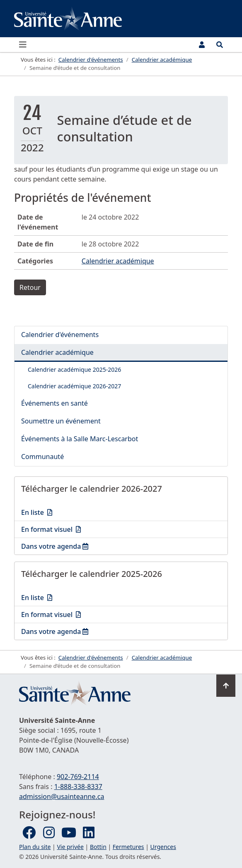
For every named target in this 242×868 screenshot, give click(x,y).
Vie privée (70, 847)
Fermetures (128, 847)
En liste (77, 512)
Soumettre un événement (61, 421)
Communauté (42, 457)
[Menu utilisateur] (202, 45)
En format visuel (77, 529)
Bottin (98, 847)
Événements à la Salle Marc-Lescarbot (80, 439)
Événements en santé (54, 403)
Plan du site (35, 847)
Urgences (163, 847)
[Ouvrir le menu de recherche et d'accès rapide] (220, 45)
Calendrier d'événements (60, 335)
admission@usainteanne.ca (62, 796)
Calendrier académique (118, 261)
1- (78, 787)
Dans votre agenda (69, 546)
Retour (30, 287)
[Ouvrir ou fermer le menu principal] (25, 45)
